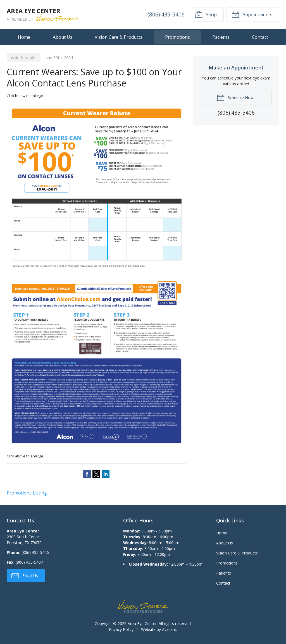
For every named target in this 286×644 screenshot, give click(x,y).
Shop (206, 14)
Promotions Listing (27, 493)
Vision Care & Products (119, 37)
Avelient (169, 629)
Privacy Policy (121, 629)
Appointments (252, 14)
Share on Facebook (87, 474)
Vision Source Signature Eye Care (143, 606)
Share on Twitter (96, 474)
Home (24, 37)
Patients (221, 37)
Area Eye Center (142, 624)
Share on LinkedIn (106, 474)
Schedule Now (235, 97)
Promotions (177, 37)
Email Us (25, 575)
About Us (63, 37)
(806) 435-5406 (166, 14)
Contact (260, 37)
